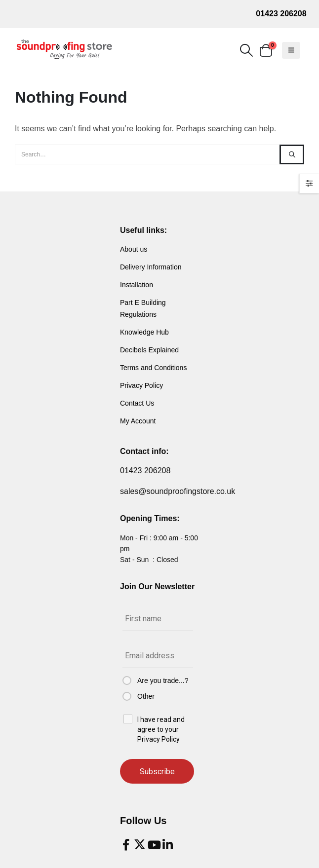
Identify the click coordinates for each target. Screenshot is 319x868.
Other (146, 696)
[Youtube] (154, 845)
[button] (246, 50)
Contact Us (137, 403)
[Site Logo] (64, 49)
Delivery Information (151, 267)
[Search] (292, 154)
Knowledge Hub (144, 332)
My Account (138, 421)
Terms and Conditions (153, 368)
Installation (137, 285)
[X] (140, 845)
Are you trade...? (163, 680)
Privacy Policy (141, 385)
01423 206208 (281, 14)
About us (134, 249)
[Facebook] (126, 845)
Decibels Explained (149, 350)
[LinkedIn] (167, 845)
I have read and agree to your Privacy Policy (161, 729)
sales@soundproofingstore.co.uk (178, 491)
